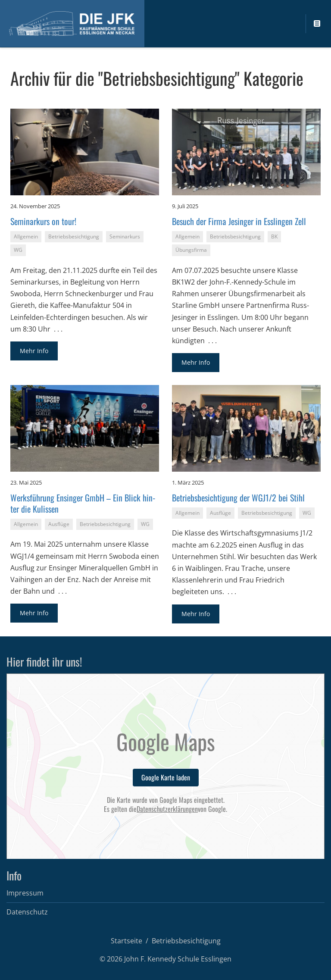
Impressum (25, 893)
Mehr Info (34, 351)
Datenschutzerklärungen (167, 809)
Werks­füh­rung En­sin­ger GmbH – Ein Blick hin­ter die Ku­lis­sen (83, 503)
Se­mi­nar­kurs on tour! (43, 221)
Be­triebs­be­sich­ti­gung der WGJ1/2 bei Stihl (238, 498)
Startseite (126, 941)
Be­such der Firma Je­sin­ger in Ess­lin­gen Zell (239, 221)
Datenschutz (27, 912)
